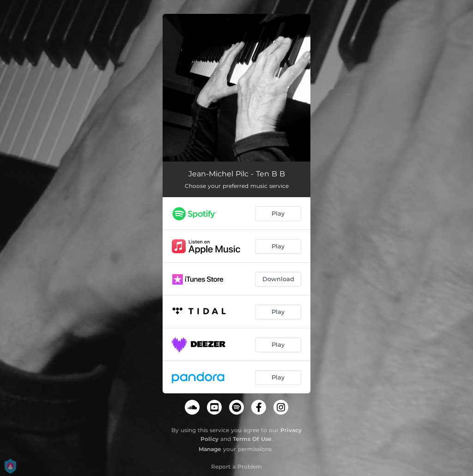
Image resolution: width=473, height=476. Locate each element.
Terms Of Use (252, 439)
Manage (210, 449)
